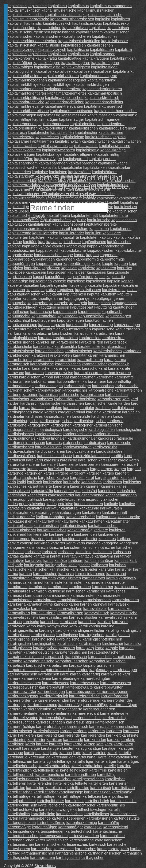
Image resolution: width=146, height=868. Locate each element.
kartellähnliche (43, 814)
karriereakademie (36, 678)
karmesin (66, 574)
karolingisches (44, 639)
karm (137, 569)
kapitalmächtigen (22, 115)
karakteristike (89, 347)
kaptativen (65, 290)
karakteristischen (49, 351)
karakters (39, 355)
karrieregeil (17, 705)
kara (18, 333)
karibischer (132, 482)
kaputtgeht (78, 303)
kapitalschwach (68, 141)
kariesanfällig (42, 491)
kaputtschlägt (19, 320)
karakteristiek (115, 342)
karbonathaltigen (49, 386)
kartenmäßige (19, 827)
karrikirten (16, 744)
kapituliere (80, 229)
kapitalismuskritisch (24, 10)
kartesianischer (48, 844)
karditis (117, 456)
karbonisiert (64, 399)
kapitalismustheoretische (28, 19)
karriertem (96, 731)
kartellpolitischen (22, 801)
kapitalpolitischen (83, 128)
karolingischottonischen (102, 639)
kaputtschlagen (118, 316)
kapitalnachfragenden (103, 119)
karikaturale (89, 508)
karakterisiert (90, 338)
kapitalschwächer (83, 146)
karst (129, 744)
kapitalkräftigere (47, 63)
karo (65, 626)
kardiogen (115, 421)
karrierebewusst (55, 683)
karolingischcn (43, 635)
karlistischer (60, 569)
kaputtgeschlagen (23, 307)
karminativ (127, 578)
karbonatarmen (83, 377)
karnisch (15, 622)
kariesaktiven (19, 491)
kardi (135, 403)
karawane (16, 373)
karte (77, 753)
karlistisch (117, 565)
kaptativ (33, 290)
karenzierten (89, 464)
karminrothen (80, 587)
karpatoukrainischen (58, 670)
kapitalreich (17, 133)
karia (132, 478)
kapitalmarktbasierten (61, 76)
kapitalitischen (102, 50)
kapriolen (15, 268)
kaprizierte (86, 268)
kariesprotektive (60, 504)
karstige (94, 748)
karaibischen (63, 333)
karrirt (30, 744)
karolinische (67, 644)
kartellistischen (20, 792)
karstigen (110, 748)
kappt (96, 264)
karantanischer (94, 364)
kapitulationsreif (57, 229)
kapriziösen (57, 272)
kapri (133, 264)
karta (54, 753)
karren (75, 674)
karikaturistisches (52, 530)
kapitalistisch (118, 28)
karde (113, 403)
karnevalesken (70, 609)
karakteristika (66, 347)
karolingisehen (44, 644)
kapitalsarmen (42, 141)
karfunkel (73, 469)
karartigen (62, 368)
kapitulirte (71, 237)
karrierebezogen (51, 692)
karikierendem (61, 534)
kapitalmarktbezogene (98, 76)
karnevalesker (95, 609)
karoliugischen (20, 648)
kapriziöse (16, 272)
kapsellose (76, 281)
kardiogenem (39, 425)
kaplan (52, 242)
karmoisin (16, 596)
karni (133, 617)
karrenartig (91, 674)
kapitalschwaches (53, 146)
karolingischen (118, 635)
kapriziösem (36, 272)
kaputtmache (41, 312)
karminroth (37, 587)
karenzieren (30, 464)
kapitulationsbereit (68, 224)
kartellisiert (35, 788)
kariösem (76, 561)
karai (27, 333)
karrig (12, 735)
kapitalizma (17, 54)
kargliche (29, 478)
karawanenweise (59, 373)
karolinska (133, 644)
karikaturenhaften (51, 517)
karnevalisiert (19, 613)
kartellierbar (115, 779)
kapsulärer (16, 290)
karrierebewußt (52, 687)
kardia (13, 408)
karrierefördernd (114, 696)
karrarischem (26, 674)
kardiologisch (51, 430)
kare (30, 460)
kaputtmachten (44, 316)
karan (109, 360)
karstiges (126, 748)
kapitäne (15, 242)
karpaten (15, 652)
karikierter (89, 539)
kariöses (121, 561)
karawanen (34, 373)
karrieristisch (77, 727)
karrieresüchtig (115, 718)
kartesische (117, 844)
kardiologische (75, 430)
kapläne (14, 246)
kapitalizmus (78, 54)
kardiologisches (21, 434)
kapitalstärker (80, 172)
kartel (81, 757)
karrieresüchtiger (80, 722)
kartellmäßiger (69, 796)
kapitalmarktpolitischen (64, 98)
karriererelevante (114, 713)
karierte (46, 486)
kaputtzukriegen (70, 320)
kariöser (107, 561)
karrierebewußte (79, 687)
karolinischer (113, 644)
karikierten (71, 539)
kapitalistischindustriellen (79, 41)
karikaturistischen (103, 526)
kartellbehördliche (23, 766)
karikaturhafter (118, 521)
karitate (26, 556)
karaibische (41, 333)
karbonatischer (75, 390)
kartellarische (127, 757)
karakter (45, 338)
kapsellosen (96, 281)
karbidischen (30, 377)
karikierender (109, 534)
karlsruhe (106, 569)
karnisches (87, 622)
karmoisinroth (44, 600)
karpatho (15, 661)
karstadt (14, 748)
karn (11, 604)
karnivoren (16, 626)
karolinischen (90, 644)
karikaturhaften (92, 521)
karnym (54, 626)
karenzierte (68, 464)
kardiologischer (129, 430)
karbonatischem (21, 390)
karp (90, 648)
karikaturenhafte (21, 517)
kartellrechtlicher (82, 805)
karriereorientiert (37, 709)
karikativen (17, 508)
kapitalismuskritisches (63, 15)
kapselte (15, 285)
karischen (91, 547)
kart (46, 753)
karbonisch (49, 395)
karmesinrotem (43, 578)
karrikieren (27, 735)
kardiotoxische (119, 443)
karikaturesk (106, 517)
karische (56, 547)
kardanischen (73, 403)
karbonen (30, 395)
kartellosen (92, 796)
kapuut (44, 325)
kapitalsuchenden (22, 181)
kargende (15, 473)
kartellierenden (40, 783)
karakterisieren (65, 338)
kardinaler (16, 416)
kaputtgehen (38, 303)
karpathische (76, 657)
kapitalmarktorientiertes (67, 93)
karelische (69, 460)
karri (126, 674)
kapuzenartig (77, 325)
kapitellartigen (19, 207)
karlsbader (88, 569)
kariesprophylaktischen (100, 499)
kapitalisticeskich (57, 23)
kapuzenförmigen (76, 329)
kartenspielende (21, 831)
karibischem (92, 482)
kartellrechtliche (123, 801)
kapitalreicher (86, 133)
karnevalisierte (43, 613)
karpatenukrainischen (26, 657)
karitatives (34, 561)
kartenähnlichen (21, 840)
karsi (109, 744)
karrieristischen (126, 727)
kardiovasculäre (48, 447)
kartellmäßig (122, 792)
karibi (21, 482)
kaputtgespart (82, 307)
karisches (124, 547)
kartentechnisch (79, 831)
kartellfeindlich (20, 770)
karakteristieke (20, 347)
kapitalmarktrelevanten (64, 106)
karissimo (83, 552)
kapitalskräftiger (49, 154)
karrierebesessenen (24, 683)
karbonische (69, 395)
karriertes (131, 731)
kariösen (92, 561)
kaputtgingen (124, 307)
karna (21, 604)
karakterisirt (46, 342)
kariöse (61, 561)
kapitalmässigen (101, 115)
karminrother (103, 587)
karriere (14, 678)
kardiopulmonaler (82, 438)
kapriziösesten (20, 277)
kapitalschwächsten (58, 150)
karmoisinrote (58, 596)
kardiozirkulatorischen (91, 456)
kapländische (70, 242)
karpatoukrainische (24, 670)
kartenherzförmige (82, 823)
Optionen (37, 218)
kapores (58, 246)
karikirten (42, 543)
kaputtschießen (92, 316)
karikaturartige (42, 513)
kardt (128, 456)
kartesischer (64, 849)
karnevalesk (118, 604)
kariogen (93, 543)
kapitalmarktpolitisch (105, 93)
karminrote (53, 582)
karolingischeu (69, 639)
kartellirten (16, 788)
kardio (118, 416)
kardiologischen (102, 430)
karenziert (50, 464)
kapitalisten (121, 19)
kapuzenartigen (127, 325)
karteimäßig (17, 757)
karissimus (122, 552)
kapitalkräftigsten (76, 67)
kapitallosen (82, 71)
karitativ (71, 556)
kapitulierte (112, 233)
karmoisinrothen (125, 600)
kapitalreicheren (21, 137)
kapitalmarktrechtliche (26, 102)
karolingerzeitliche (23, 630)
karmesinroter (94, 578)
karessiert (130, 464)
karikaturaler (18, 513)
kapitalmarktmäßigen (91, 85)
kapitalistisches (105, 36)
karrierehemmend (42, 705)
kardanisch (30, 403)
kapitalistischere (47, 36)
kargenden (34, 473)
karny (42, 626)
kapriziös (125, 268)
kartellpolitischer (50, 801)
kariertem (61, 486)
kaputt (57, 294)
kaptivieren (111, 290)
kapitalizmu (57, 54)
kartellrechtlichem (22, 805)
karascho (90, 368)
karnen (86, 604)
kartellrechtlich (97, 801)
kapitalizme (37, 54)
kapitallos (44, 71)
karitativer (16, 561)
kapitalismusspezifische (103, 15)
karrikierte (130, 735)
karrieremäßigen (123, 705)
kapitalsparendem (23, 163)
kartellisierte (56, 788)
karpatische (36, 665)
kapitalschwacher (22, 146)
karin (81, 543)
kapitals (119, 137)
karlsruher (124, 569)
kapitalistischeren (76, 36)
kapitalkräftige (70, 58)
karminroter (116, 582)
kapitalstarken (95, 167)
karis (31, 547)
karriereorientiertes (56, 713)
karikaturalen (111, 508)
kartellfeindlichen (74, 770)
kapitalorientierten (23, 128)
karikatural (70, 508)
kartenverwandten (84, 836)
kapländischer (119, 242)
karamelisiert (65, 360)
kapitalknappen (103, 54)
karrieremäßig (70, 705)
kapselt (127, 281)
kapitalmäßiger (72, 119)
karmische (56, 591)
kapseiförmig (56, 277)
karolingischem (92, 635)
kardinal (78, 412)
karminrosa (17, 582)
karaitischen (104, 333)
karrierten (114, 731)
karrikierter (36, 740)
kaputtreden (67, 316)
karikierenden (85, 534)
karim (71, 543)
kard (134, 399)
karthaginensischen (38, 853)
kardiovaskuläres (22, 456)
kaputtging (103, 307)
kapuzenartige (101, 325)
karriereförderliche (85, 696)
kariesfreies (37, 495)
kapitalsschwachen (24, 167)
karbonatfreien (69, 381)
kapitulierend (121, 229)
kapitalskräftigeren (79, 154)
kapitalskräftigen (21, 154)
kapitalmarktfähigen (56, 85)
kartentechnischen (23, 836)
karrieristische (101, 727)
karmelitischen (45, 574)
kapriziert (69, 268)
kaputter (14, 299)
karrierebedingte (66, 678)
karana (120, 360)
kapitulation (17, 224)
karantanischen (68, 364)
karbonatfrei (125, 377)
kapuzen (58, 325)
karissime (33, 552)
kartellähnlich (19, 814)
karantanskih (119, 364)
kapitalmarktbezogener (67, 80)
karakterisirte (67, 342)
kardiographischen (23, 430)
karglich (14, 478)
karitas (13, 556)
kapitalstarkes (19, 172)
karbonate (105, 377)
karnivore (120, 622)
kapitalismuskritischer (26, 15)
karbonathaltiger (77, 386)
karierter (93, 486)
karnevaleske (19, 609)
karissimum (102, 552)
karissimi (49, 552)
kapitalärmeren (20, 202)
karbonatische (127, 386)
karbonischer (19, 399)
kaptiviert (129, 290)
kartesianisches (75, 844)
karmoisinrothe (69, 600)
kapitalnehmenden (53, 124)
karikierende (38, 534)
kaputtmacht (112, 312)
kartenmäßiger (71, 827)
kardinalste (81, 416)
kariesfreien (127, 491)
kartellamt (107, 757)
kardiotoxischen (21, 447)
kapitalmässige (74, 115)
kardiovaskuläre (21, 451)
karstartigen (51, 748)
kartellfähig (106, 775)
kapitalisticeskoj (116, 23)
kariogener (17, 547)
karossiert (67, 648)
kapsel (100, 277)
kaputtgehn (59, 303)
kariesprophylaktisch (25, 499)
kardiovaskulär (105, 447)
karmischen (76, 591)
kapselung (78, 285)
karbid (13, 377)
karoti (81, 648)
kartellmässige (71, 792)
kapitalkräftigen (123, 58)
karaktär (80, 355)
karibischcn (53, 482)
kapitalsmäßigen (48, 159)
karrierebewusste (84, 683)
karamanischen (112, 355)
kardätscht (16, 460)
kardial (25, 408)
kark (133, 561)
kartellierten (98, 783)
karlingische (34, 565)
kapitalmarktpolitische (26, 98)
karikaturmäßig (80, 530)
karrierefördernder (85, 700)
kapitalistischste (114, 41)
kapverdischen (128, 329)
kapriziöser (77, 272)
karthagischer (92, 858)
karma (13, 574)
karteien (100, 753)
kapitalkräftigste (47, 67)
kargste (63, 478)
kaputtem (108, 294)
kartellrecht (74, 801)
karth (125, 849)
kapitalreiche (39, 133)
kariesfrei (89, 491)
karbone (14, 395)
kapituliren (38, 237)
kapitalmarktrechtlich (102, 98)
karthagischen (68, 858)
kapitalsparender (83, 163)
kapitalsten (58, 172)
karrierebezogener (23, 696)
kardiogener (83, 425)
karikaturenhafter (81, 517)
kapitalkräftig (46, 58)
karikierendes (19, 539)
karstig (81, 748)
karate (125, 368)
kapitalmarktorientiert (25, 89)
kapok (46, 246)
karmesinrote (19, 578)
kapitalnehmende (22, 124)
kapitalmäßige (19, 119)
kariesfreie (107, 491)
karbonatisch (103, 386)
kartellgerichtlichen (56, 779)
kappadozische (20, 255)
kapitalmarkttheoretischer (115, 111)
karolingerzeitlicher (88, 630)
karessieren (111, 464)
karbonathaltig (119, 381)
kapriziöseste (118, 272)
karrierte (80, 731)
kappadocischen (21, 250)
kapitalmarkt (123, 71)
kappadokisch (48, 250)
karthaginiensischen (104, 853)
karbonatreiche (101, 390)
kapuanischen (29, 294)
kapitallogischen (21, 71)
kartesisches (86, 849)
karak (120, 333)
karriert (66, 731)
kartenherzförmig (51, 823)
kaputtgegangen (78, 299)
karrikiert (113, 735)
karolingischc (19, 635)
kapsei (38, 277)
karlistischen (38, 569)
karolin (94, 626)
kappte (108, 264)
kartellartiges (128, 761)
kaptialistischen (88, 290)
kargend (134, 469)
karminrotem (74, 582)
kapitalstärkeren (21, 176)
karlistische (17, 569)
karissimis (66, 552)
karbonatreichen (128, 390)
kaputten (125, 294)
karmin (112, 578)
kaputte (93, 294)
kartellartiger (106, 761)
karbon (47, 377)
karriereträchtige (21, 727)
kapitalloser (102, 71)
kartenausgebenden (69, 818)
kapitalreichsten (98, 137)
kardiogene (17, 425)
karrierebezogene (81, 692)
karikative (127, 504)
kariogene (110, 543)
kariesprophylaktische (61, 499)
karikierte (53, 539)
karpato (76, 665)
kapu (12, 294)
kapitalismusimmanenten (111, 6)
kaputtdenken (75, 294)
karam (93, 355)
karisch (42, 547)
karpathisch (55, 657)
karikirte (26, 543)
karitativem (104, 556)
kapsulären (130, 285)
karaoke (14, 368)
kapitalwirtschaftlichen (26, 198)
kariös (48, 561)
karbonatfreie (19, 381)
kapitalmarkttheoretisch (104, 106)
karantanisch (18, 364)
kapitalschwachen (126, 141)
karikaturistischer (22, 530)
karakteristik (43, 347)
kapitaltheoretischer (24, 185)
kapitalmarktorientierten (102, 89)
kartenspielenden (50, 831)
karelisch (51, 460)
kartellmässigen (97, 792)
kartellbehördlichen (54, 766)
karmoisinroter (20, 600)
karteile (125, 753)
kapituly (106, 237)
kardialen (71, 408)
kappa (92, 246)
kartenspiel (93, 827)
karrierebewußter (22, 692)
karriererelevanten (23, 718)
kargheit (122, 473)
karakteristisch (114, 347)
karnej (74, 604)
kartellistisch (101, 788)
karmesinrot (116, 574)
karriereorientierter (23, 713)
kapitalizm (123, 50)
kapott (71, 246)
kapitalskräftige (113, 150)
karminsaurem (126, 587)
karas (76, 368)
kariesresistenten (88, 504)
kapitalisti (15, 23)
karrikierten (17, 740)
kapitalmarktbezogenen (27, 80)
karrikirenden (95, 740)
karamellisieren (90, 360)
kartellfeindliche (46, 770)
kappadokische (73, 250)
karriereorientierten (99, 709)
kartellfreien (118, 770)
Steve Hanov (46, 866)
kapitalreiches (47, 137)
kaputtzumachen (99, 320)
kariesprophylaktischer (27, 504)
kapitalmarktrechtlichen (65, 102)
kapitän (134, 237)
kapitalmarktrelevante (26, 106)
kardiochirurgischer (90, 421)
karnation (34, 604)
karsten (68, 748)
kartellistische (123, 788)
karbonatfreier (94, 381)
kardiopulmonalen (52, 438)
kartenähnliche (112, 836)
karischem (73, 547)
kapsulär (95, 285)
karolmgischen (45, 648)
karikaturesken (20, 521)
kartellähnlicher (96, 814)
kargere (62, 473)
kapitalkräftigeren (76, 63)
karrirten (56, 744)
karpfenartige (100, 670)
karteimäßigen (64, 757)
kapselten (31, 285)
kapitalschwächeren (24, 150)
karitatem (41, 556)
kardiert (64, 412)
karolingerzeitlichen (55, 630)
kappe (68, 255)
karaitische (83, 333)
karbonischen (116, 395)
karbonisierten (109, 399)
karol (73, 626)
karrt (68, 744)
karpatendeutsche (38, 652)
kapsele (59, 281)
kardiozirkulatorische (55, 456)
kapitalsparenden (53, 163)
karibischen (112, 482)
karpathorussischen (72, 661)
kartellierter (119, 783)
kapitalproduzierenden (118, 128)
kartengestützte (127, 818)
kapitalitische (78, 50)
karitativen (123, 556)
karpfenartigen (125, 670)
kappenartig (110, 255)
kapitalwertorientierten (26, 194)
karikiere (101, 530)
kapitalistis (98, 28)
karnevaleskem (44, 609)
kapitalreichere (111, 133)
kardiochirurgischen (56, 421)
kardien (51, 412)
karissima (16, 552)
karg (85, 469)
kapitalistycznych (52, 50)
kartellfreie (98, 770)
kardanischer (96, 403)
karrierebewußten (109, 687)
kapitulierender (72, 233)
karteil (112, 753)
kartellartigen (83, 761)
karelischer (108, 460)
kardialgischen (20, 412)
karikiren (124, 539)
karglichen (47, 478)
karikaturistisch (46, 526)
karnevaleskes (120, 609)
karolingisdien (19, 644)
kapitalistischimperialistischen (32, 41)
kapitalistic (33, 23)
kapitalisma (17, 6)
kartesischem (19, 849)
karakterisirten (91, 342)
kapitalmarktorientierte (63, 89)
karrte (77, 744)
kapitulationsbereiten (25, 229)
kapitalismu (57, 6)
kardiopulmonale (22, 438)
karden (124, 403)
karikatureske (129, 517)
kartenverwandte (54, 836)
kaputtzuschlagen (22, 325)
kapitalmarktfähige (23, 85)
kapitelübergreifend (24, 211)
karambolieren (20, 360)
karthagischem (43, 858)
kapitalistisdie (49, 45)
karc (126, 399)
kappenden (65, 259)
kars (100, 744)
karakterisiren (113, 338)
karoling (108, 626)
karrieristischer (20, 731)
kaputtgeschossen (54, 307)
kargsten (77, 478)
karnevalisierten (70, 613)
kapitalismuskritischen (96, 10)
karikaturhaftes (20, 526)
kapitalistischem (89, 32)
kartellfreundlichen (80, 775)
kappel (80, 255)
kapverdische (103, 329)
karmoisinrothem (97, 600)
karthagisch (132, 853)
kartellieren (17, 783)
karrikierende (69, 735)
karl (11, 565)
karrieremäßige (96, 705)
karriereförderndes (117, 700)
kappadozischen (48, 255)
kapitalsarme (18, 141)
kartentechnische (108, 831)
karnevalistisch (97, 613)
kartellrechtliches (111, 805)
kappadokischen (101, 250)
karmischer (96, 591)
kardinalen (131, 412)
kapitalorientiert (83, 124)
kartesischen (42, 849)
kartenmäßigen (45, 827)
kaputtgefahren (50, 299)
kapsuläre (111, 285)
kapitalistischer (20, 36)
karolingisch (131, 630)
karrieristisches (46, 731)
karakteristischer (79, 351)
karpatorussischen (98, 665)
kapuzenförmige (47, 329)
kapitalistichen (49, 28)
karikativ (111, 504)
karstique (15, 753)
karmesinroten (69, 578)
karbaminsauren (117, 373)
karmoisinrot (35, 596)
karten (13, 818)
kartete (114, 849)
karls (75, 569)
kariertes (108, 486)
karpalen (126, 648)
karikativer (35, 508)
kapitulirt (55, 237)
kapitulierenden (45, 233)
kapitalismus (78, 6)
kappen (93, 255)
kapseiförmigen (81, 277)
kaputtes (30, 299)
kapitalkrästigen (104, 67)
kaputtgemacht (124, 303)
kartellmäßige (19, 796)
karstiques (33, 753)
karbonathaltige (21, 386)
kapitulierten (18, 237)
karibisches (17, 486)
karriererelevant (86, 713)
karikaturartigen (68, 513)
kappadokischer (129, 250)
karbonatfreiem (43, 381)
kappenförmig (87, 259)
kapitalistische (63, 32)
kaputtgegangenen (108, 299)
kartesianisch (57, 840)
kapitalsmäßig (108, 154)
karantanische (42, 364)
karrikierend (47, 735)
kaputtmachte (19, 316)
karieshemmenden (121, 495)
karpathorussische (39, 661)
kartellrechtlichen (52, 805)
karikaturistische (73, 526)
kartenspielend (116, 827)
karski (119, 744)
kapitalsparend (75, 159)
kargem (107, 469)
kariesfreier (17, 495)
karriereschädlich (87, 718)
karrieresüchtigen (50, 722)
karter (40, 840)
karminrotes (17, 587)
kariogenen (129, 543)
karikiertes (107, 539)
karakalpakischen (22, 338)
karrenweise (111, 674)
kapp (82, 246)
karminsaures (19, 591)
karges (108, 473)
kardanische (50, 403)
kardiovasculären (77, 447)
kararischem (42, 368)
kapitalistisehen (100, 45)
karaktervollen (60, 355)
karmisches (116, 591)
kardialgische (123, 408)
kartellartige (61, 761)
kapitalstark (50, 167)
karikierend (17, 534)
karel (39, 460)
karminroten (96, 582)
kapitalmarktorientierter (27, 93)
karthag (14, 853)
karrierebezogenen (112, 692)
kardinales (34, 416)
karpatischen (57, 665)
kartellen (124, 766)
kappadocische (111, 246)
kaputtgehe (17, 303)
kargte (100, 478)
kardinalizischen (57, 416)
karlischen (99, 565)
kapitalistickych (75, 28)
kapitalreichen (62, 133)
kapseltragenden (54, 285)
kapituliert (93, 233)
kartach (66, 753)
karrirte (42, 744)
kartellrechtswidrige (55, 810)
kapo (35, 246)
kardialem (54, 408)
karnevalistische (124, 613)
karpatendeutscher (104, 652)
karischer (108, 547)
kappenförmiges (77, 264)
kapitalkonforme (21, 58)
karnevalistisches (113, 617)
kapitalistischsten (22, 45)
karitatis (57, 556)
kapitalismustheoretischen (72, 19)
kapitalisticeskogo (87, 23)
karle (19, 565)
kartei (87, 753)
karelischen (88, 460)
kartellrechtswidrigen (90, 810)
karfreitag (56, 469)
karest (32, 469)
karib (12, 482)
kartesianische (82, 840)
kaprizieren (51, 268)
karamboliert (43, 360)
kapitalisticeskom (22, 28)
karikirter (58, 543)
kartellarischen (20, 761)
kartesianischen (21, 844)
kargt (90, 478)
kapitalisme (37, 6)
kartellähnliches (123, 814)
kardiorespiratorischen (26, 443)
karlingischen (56, 565)
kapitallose (62, 71)
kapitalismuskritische (59, 10)
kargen (120, 469)
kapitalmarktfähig (102, 80)
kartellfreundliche (50, 775)
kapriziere (32, 268)
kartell (92, 757)
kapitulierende (19, 233)
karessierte (17, 469)
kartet (102, 849)
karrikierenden (93, 735)
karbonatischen (48, 390)
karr (11, 674)
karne (48, 604)
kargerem (77, 473)
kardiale (38, 408)
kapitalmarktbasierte (25, 76)
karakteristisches (108, 351)
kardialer (87, 408)
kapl (42, 242)
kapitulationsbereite (101, 224)
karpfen (82, 670)
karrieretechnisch (110, 722)
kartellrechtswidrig (23, 810)
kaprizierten (106, 268)
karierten (77, 486)
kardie (38, 412)
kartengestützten (22, 823)
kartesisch (98, 844)
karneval (100, 604)
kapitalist (102, 19)
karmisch (39, 591)
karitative (86, 556)
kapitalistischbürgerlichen (29, 32)
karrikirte (128, 740)
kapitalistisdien (73, 45)
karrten (89, 744)
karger (49, 473)
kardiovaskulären (81, 451)
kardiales (103, 408)
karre (65, 674)
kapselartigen (40, 281)
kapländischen (94, 242)
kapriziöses (96, 272)
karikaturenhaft (114, 513)
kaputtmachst (89, 312)
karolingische (67, 635)
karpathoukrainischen (107, 661)
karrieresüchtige (21, 722)
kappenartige (19, 259)
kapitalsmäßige (20, 159)
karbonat (62, 377)
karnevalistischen (54, 617)
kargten (113, 478)
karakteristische (21, 351)
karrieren (15, 709)
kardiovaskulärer (110, 451)
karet (43, 469)
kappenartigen (43, 259)
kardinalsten (102, 416)
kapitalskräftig (88, 150)
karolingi (113, 630)
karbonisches (42, 399)
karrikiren (54, 740)
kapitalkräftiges (20, 67)
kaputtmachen (65, 312)
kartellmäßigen (44, 796)
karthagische (18, 858)
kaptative (48, 290)
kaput (46, 294)
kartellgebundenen (23, 779)
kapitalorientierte (111, 124)
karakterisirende (21, 342)
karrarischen (49, 674)
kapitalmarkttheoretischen (71, 111)
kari (124, 478)
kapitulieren (99, 229)
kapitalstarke (71, 167)
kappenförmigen (21, 264)
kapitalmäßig (127, 115)
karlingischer (79, 565)
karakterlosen (19, 355)
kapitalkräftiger (20, 63)
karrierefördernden (54, 700)
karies (122, 486)
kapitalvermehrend (23, 189)
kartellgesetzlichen (88, 779)
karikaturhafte (67, 521)
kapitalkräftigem (96, 58)
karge (95, 469)
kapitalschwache (96, 141)
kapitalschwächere (115, 146)
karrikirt (113, 740)
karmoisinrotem (84, 596)
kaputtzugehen (43, 320)
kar (10, 333)
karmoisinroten (110, 596)
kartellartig (42, 761)
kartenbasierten (100, 818)
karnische (31, 622)
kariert (33, 486)
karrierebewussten (115, 683)
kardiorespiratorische (116, 438)
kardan (13, 403)
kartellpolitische (115, 796)
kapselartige (18, 281)
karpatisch (16, 665)
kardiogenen (61, 425)
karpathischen (100, 657)
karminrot (35, 582)
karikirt (13, 543)
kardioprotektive (48, 434)
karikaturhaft (44, 521)
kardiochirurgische (23, 421)
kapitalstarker (119, 167)
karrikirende (73, 740)
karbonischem (92, 395)
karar (27, 368)
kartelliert (61, 783)
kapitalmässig (49, 115)
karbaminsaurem (88, 373)
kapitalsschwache (113, 163)
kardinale (94, 412)
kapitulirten (89, 237)
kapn (26, 246)
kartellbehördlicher (87, 766)
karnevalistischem (23, 617)
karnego (61, 604)
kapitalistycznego (22, 50)
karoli (83, 626)
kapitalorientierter (53, 128)
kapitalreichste (72, 137)
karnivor (104, 622)
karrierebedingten (95, 678)
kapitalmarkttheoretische (28, 111)
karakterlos (132, 351)
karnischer (68, 622)
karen (134, 460)
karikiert (38, 539)
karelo (123, 460)
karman (26, 574)
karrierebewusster (23, 687)
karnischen (49, 622)
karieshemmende (90, 495)
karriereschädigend (56, 718)
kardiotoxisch (95, 443)
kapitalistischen (117, 32)
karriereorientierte (67, 709)
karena (13, 464)
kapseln (114, 281)
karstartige (31, 748)
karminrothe (58, 587)
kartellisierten (78, 788)
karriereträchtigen (51, 727)
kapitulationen (40, 224)
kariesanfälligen (67, 491)
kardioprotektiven (77, 434)
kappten (121, 264)
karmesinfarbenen (90, 574)
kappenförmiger (49, 264)
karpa (100, 648)
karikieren (117, 530)
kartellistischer (46, 792)
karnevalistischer (83, 617)
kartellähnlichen (69, 814)
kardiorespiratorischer (64, 443)
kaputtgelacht (100, 303)
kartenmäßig (109, 823)
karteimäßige (40, 757)
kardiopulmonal (106, 434)
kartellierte (79, 783)
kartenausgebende (35, 818)
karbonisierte (85, 399)
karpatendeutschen (71, 652)
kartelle (110, 766)
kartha (135, 849)
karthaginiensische (71, 853)
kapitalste (40, 172)
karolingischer (19, 639)
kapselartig (116, 277)
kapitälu (120, 237)
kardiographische (108, 425)
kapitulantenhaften (23, 220)
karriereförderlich (54, 696)
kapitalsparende (102, 159)
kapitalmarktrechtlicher (104, 102)
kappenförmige (112, 259)
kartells (114, 810)
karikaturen (91, 513)
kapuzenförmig (20, 329)
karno (31, 626)
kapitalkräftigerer (105, 63)
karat (103, 368)
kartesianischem (109, 840)
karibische (72, 482)
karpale (112, 648)
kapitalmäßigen (45, 119)
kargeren (94, 473)
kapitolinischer (20, 216)
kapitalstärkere (104, 172)
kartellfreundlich (21, 775)
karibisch (35, 482)
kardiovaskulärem (50, 451)
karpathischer (124, 657)
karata (113, 368)
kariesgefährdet (61, 495)
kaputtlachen (18, 312)
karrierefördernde (22, 700)
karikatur (53, 508)
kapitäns (30, 242)
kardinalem (112, 412)
